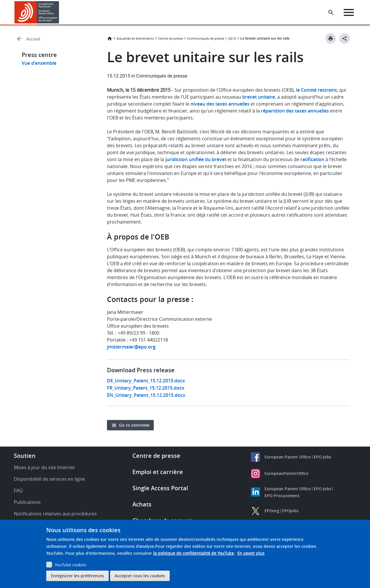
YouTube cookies (71, 565)
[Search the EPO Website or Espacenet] (331, 12)
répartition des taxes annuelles (295, 111)
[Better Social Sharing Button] (345, 38)
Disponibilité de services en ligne (49, 479)
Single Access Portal (160, 488)
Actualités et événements (135, 38)
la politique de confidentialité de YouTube (194, 553)
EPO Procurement (282, 496)
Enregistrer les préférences (77, 576)
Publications (27, 502)
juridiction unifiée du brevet (196, 159)
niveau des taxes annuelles (220, 104)
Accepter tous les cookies (140, 576)
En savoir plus (251, 553)
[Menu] (349, 12)
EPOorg (272, 511)
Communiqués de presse (206, 38)
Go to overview (134, 425)
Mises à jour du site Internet (44, 467)
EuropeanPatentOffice (286, 473)
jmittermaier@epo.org (131, 347)
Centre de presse (171, 38)
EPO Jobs (322, 457)
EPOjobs (290, 511)
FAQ (18, 491)
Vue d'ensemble (39, 63)
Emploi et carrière (158, 472)
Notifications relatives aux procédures (55, 514)
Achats (142, 504)
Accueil (33, 39)
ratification (312, 159)
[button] (60, 12)
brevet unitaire (259, 97)
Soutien (25, 456)
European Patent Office (288, 457)
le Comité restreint (316, 90)
